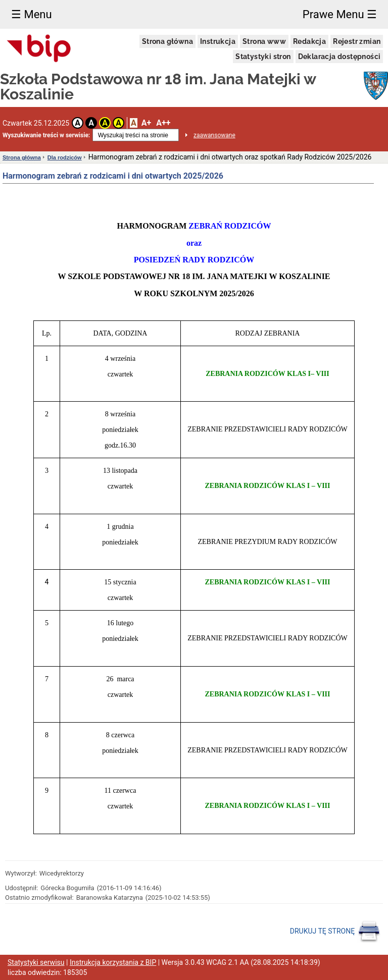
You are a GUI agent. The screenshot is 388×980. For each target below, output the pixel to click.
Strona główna (167, 41)
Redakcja (309, 41)
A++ (163, 123)
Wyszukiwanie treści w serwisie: (46, 135)
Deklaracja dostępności (339, 57)
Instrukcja (218, 41)
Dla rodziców (65, 157)
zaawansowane (214, 135)
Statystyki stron (263, 57)
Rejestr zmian (357, 41)
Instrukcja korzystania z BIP (113, 962)
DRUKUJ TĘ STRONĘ (335, 932)
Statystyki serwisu (36, 962)
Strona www (264, 41)
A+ (146, 123)
